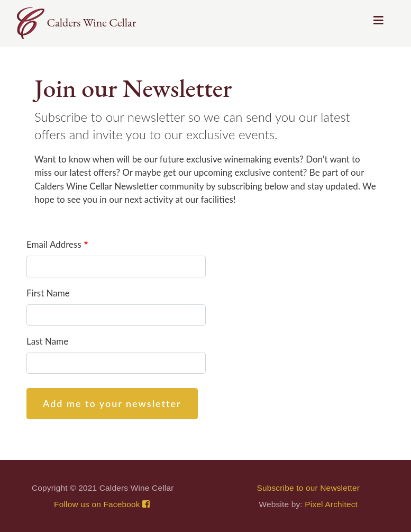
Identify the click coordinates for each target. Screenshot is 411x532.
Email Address (54, 244)
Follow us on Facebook (103, 504)
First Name (48, 293)
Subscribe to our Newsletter (308, 488)
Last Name (47, 341)
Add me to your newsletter (112, 403)
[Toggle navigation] (378, 23)
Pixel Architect (331, 504)
